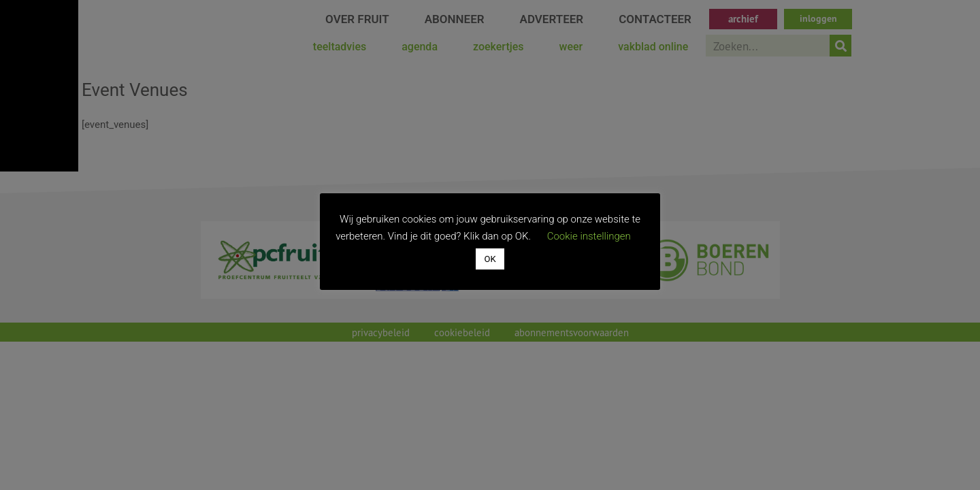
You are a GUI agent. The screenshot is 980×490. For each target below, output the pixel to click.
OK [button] (490, 259)
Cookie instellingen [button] (589, 236)
